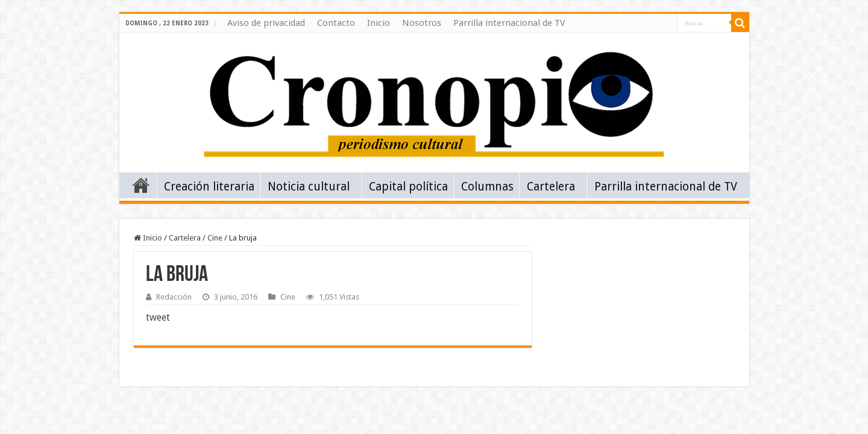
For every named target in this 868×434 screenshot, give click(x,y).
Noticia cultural (309, 187)
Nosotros (422, 23)
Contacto (336, 23)
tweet (158, 317)
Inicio (379, 23)
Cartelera (551, 187)
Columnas (487, 187)
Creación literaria (209, 187)
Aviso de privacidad (266, 23)
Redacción (174, 297)
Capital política (408, 187)
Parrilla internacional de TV (509, 23)
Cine (215, 238)
